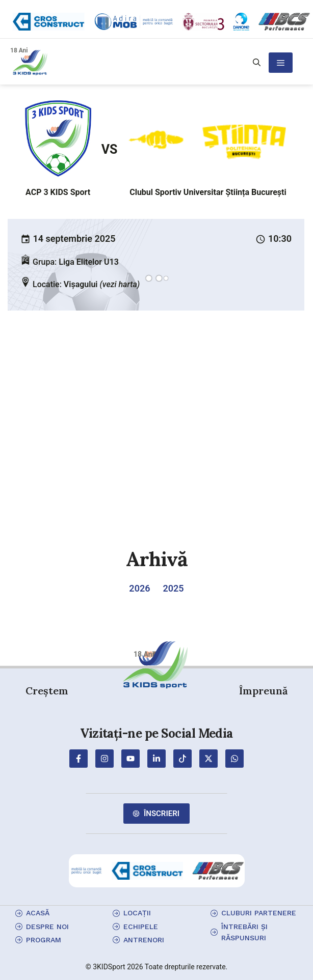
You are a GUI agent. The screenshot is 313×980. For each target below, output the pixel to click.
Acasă (38, 913)
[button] (257, 63)
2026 (139, 588)
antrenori (144, 940)
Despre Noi (47, 927)
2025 (174, 588)
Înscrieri (162, 814)
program (44, 940)
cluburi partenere (259, 913)
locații (137, 913)
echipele (141, 927)
